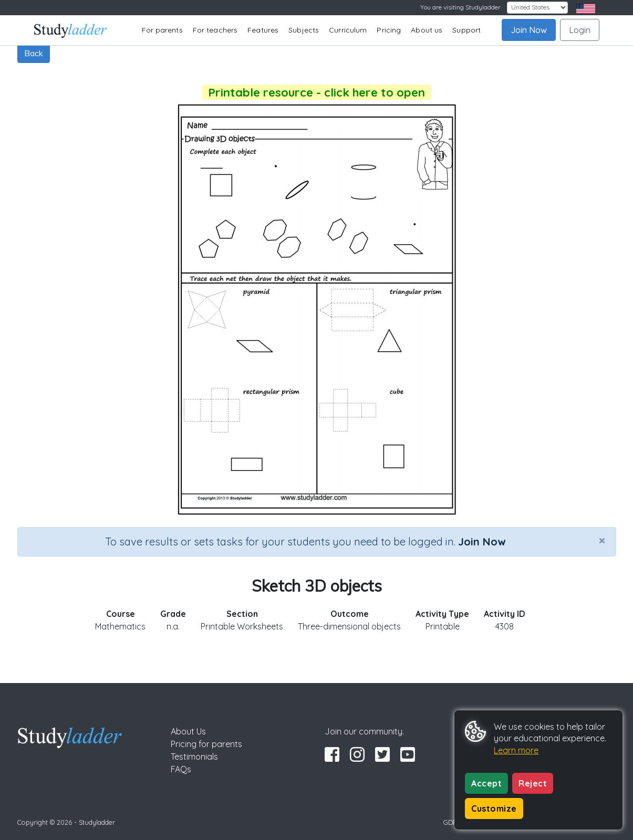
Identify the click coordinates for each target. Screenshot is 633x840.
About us (427, 30)
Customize (494, 808)
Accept (486, 783)
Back (34, 53)
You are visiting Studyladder (460, 7)
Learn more (516, 750)
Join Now (529, 30)
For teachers (215, 30)
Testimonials (194, 757)
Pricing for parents (206, 744)
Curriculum (348, 30)
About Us (188, 731)
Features (263, 30)
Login (580, 30)
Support (466, 30)
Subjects (304, 30)
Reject (533, 783)
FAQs (181, 769)
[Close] (602, 540)
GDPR (452, 822)
